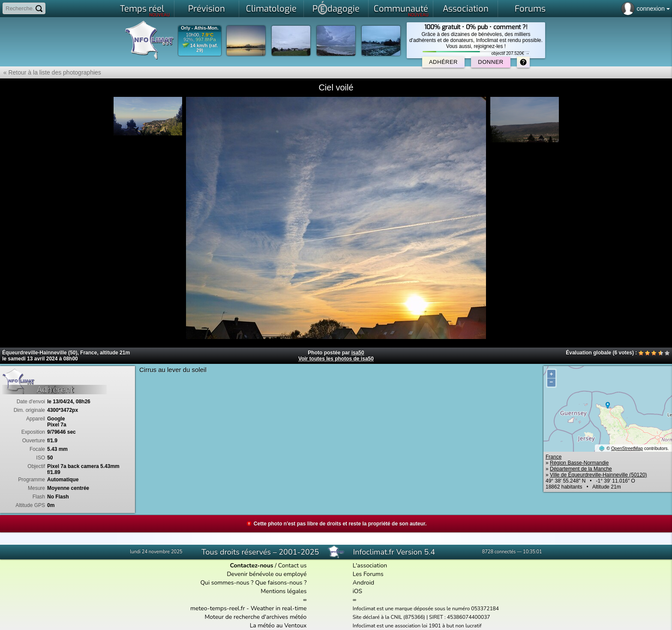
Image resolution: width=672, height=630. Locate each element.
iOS (358, 591)
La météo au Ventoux (278, 625)
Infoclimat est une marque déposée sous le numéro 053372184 (426, 609)
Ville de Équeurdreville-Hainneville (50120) (598, 475)
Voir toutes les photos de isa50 (336, 359)
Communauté (401, 10)
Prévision (207, 9)
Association (466, 9)
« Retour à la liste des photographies (51, 72)
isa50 (358, 353)
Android (363, 583)
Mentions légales (283, 591)
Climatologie (271, 9)
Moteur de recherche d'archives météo (255, 617)
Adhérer (443, 62)
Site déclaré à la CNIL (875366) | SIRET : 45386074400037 (421, 617)
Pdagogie (336, 8)
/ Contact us (268, 565)
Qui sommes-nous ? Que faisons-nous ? (253, 583)
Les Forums (368, 574)
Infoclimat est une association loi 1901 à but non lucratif (417, 626)
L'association (370, 565)
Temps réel (145, 10)
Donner (490, 62)
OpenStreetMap (627, 448)
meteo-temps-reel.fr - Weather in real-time (248, 608)
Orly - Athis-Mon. (200, 28)
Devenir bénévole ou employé (267, 574)
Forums (530, 9)
